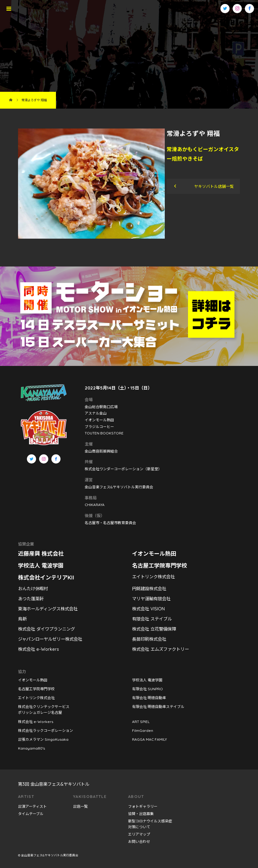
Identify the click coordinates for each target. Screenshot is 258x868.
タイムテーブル (31, 814)
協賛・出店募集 (141, 814)
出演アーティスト (32, 806)
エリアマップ (139, 834)
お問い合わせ (139, 842)
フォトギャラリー (143, 806)
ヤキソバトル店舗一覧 (214, 186)
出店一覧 (80, 806)
